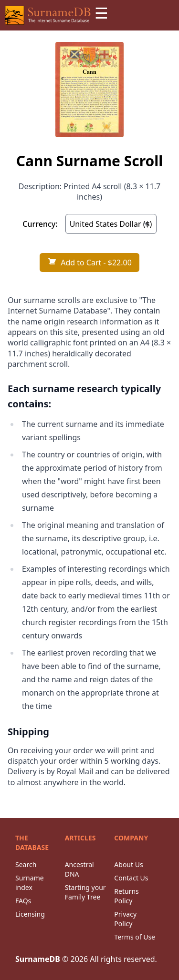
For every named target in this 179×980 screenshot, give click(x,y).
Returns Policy (126, 896)
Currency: (40, 224)
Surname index (30, 883)
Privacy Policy (125, 919)
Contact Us (131, 878)
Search (26, 864)
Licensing (30, 914)
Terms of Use (135, 937)
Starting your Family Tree (85, 892)
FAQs (23, 901)
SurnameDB (38, 959)
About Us (128, 864)
